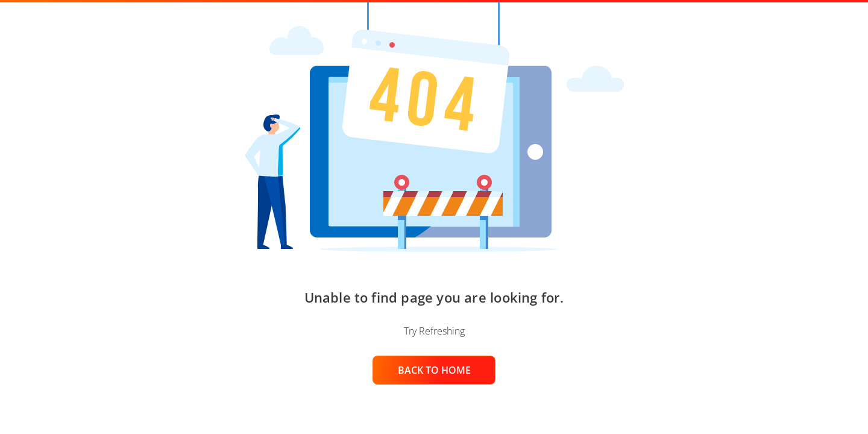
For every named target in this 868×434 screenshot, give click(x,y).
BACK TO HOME (434, 370)
